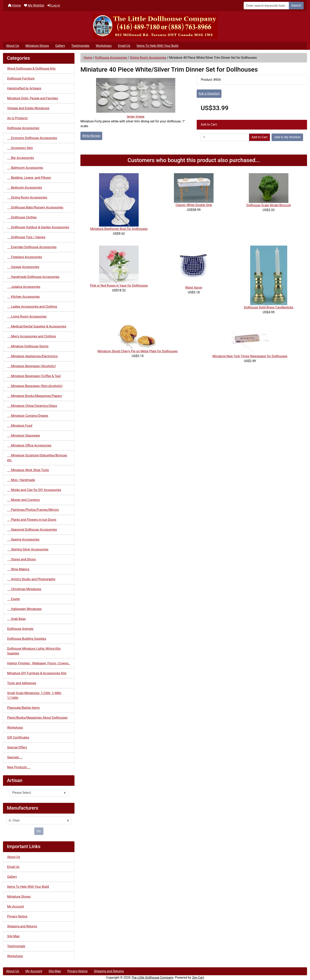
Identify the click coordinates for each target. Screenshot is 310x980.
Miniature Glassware (23, 436)
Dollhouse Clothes (22, 217)
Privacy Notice (17, 916)
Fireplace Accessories (25, 257)
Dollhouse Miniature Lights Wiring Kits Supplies (34, 651)
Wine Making (18, 569)
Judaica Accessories (24, 287)
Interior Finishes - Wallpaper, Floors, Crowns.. (39, 663)
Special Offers (17, 747)
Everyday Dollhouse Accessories (32, 247)
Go (39, 831)
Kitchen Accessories (23, 297)
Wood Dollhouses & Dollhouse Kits (31, 69)
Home (14, 5)
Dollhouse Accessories (111, 58)
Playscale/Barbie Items (23, 708)
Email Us (124, 46)
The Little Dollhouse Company (152, 978)
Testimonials (80, 46)
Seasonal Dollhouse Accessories (32, 530)
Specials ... (15, 757)
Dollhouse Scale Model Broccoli (269, 205)
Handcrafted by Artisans (24, 88)
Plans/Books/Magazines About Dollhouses (37, 718)
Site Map (13, 936)
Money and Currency (23, 500)
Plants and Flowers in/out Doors (32, 520)
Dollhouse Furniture (21, 78)
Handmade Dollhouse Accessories (33, 277)
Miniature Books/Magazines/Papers (34, 396)
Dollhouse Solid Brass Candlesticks (269, 307)
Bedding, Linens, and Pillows (29, 178)
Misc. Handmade (21, 480)
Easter (14, 599)
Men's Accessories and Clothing (31, 336)
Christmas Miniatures (24, 589)
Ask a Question (209, 94)
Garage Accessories (23, 267)
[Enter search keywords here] (266, 6)
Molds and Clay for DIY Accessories (34, 490)
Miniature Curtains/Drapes (28, 416)
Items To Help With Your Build (158, 46)
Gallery (60, 46)
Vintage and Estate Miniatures (28, 108)
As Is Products (17, 118)
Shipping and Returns (22, 926)
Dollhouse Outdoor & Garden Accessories (38, 227)
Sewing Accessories (23, 539)
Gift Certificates (18, 737)
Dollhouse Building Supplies (27, 639)
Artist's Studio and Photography (31, 579)
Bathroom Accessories (25, 168)
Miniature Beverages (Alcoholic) (31, 366)
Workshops (104, 46)
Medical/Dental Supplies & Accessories (37, 326)
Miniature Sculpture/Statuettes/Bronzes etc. (37, 458)
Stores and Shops (21, 559)
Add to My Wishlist (287, 137)
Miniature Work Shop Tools (28, 470)
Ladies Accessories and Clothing (32, 307)
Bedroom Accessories (25, 188)
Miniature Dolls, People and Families (33, 98)
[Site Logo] (155, 26)
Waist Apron (194, 288)
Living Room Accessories (27, 317)
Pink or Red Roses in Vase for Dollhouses (119, 286)
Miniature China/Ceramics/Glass (32, 406)
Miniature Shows (37, 46)
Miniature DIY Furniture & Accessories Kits (37, 673)
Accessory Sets (20, 148)
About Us (13, 46)
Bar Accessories (21, 158)
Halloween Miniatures (24, 609)
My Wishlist (34, 5)
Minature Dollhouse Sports (28, 346)
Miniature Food (20, 426)
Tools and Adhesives (22, 683)
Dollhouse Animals (20, 629)
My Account (16, 907)
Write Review (91, 136)
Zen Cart (198, 978)
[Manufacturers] (39, 821)
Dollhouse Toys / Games (26, 237)
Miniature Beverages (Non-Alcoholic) (35, 386)
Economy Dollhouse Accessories (32, 138)
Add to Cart (260, 137)
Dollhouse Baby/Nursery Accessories (35, 207)
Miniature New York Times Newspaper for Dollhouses (250, 356)
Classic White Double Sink (194, 205)
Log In (54, 5)
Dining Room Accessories (148, 58)
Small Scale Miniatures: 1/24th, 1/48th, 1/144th (34, 695)
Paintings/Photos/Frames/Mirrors (33, 510)
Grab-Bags (16, 619)
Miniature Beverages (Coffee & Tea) (34, 376)
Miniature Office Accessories (29, 445)
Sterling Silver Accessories (28, 549)
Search (296, 5)
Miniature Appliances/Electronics (32, 356)
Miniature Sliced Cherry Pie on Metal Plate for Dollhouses (138, 351)
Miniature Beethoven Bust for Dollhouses (119, 229)
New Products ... (19, 767)
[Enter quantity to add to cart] (225, 137)
